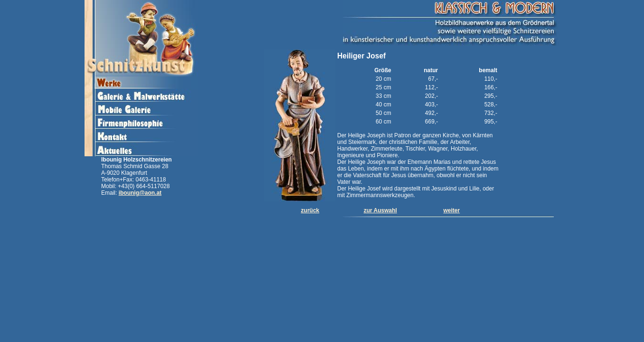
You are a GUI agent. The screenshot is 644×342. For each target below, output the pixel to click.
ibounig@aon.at (140, 193)
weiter (452, 210)
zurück (310, 210)
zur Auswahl (380, 210)
